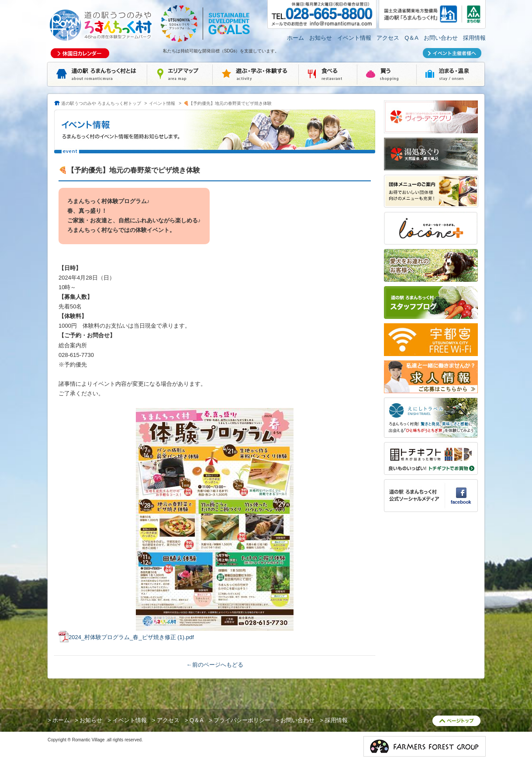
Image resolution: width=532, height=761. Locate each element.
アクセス (388, 38)
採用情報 (474, 38)
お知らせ (321, 38)
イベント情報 (354, 38)
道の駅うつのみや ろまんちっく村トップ (101, 103)
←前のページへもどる (215, 665)
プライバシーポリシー (242, 720)
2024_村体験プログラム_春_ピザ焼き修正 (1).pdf (131, 637)
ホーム (295, 38)
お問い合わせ (441, 38)
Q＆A (411, 38)
